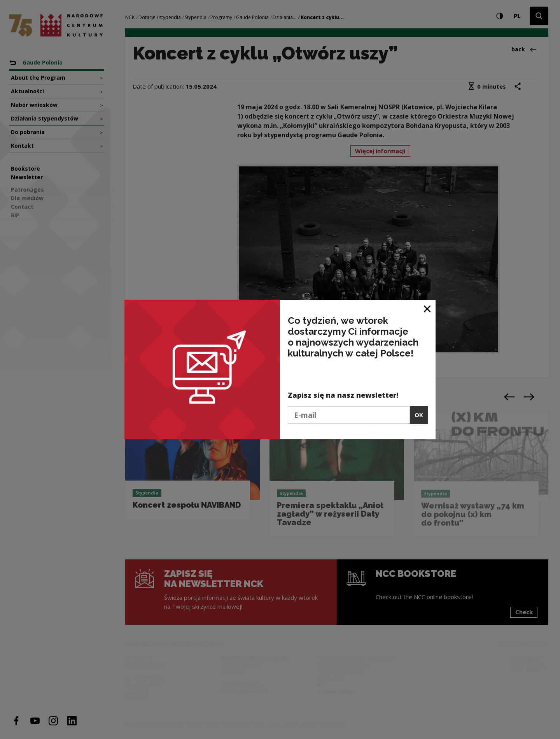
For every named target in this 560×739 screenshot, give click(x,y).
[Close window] (428, 308)
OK (419, 415)
